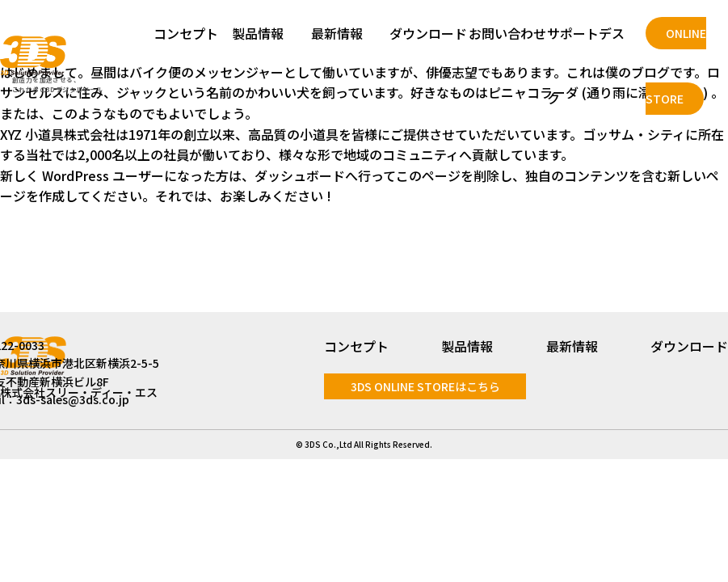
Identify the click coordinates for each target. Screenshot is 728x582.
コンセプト (186, 33)
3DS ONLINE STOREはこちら (425, 386)
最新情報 (337, 33)
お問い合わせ (507, 33)
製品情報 (258, 33)
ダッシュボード (300, 175)
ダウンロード (428, 33)
